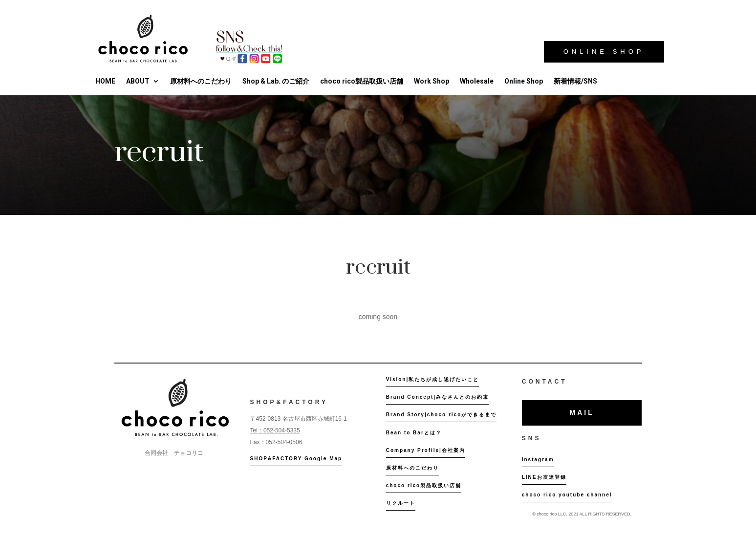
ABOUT (138, 81)
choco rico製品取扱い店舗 (362, 81)
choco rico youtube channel (567, 495)
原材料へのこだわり (201, 81)
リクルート (401, 503)
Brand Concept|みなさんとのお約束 (437, 397)
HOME (105, 81)
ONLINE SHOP (604, 52)
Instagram (538, 460)
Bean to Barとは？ (414, 433)
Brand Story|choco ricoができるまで (442, 415)
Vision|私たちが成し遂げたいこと (433, 379)
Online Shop (524, 81)
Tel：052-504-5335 (275, 430)
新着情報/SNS (575, 81)
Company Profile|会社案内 (426, 450)
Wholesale (477, 81)
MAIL (582, 412)
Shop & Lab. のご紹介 (276, 81)
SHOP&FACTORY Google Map (296, 459)
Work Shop (432, 81)
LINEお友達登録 (544, 477)
